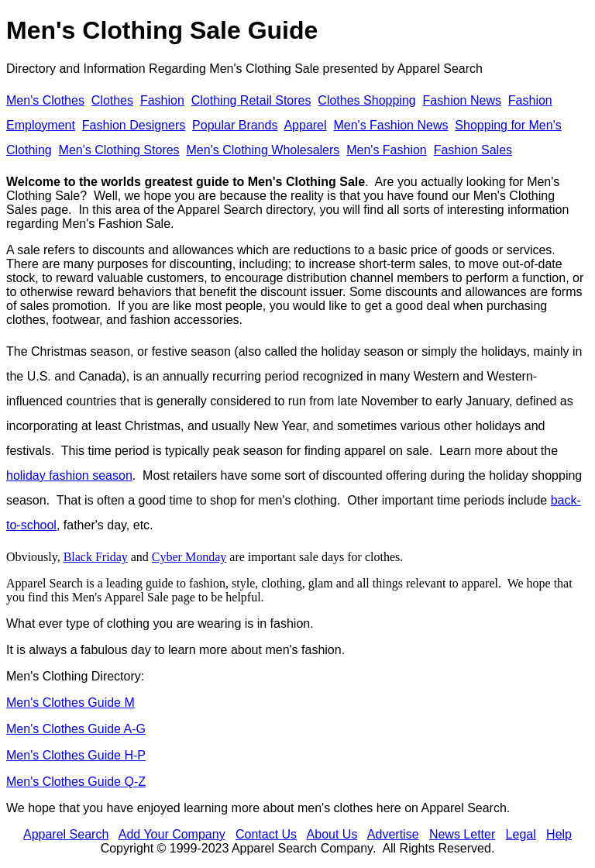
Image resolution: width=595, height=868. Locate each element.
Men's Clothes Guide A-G (76, 729)
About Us (332, 834)
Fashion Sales (473, 150)
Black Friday (96, 557)
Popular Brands (235, 125)
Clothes (112, 100)
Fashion (162, 100)
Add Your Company (172, 834)
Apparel (305, 125)
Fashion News (462, 100)
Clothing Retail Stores (251, 100)
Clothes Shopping (366, 100)
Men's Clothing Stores (119, 150)
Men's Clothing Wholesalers (263, 150)
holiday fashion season (69, 475)
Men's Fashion (387, 150)
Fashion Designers (134, 125)
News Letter (462, 834)
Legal (521, 834)
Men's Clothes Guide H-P (76, 755)
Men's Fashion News (390, 125)
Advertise (393, 834)
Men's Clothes (45, 100)
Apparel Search (440, 69)
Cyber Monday (189, 557)
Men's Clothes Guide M (71, 703)
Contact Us (266, 834)
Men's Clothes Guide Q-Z (76, 782)
